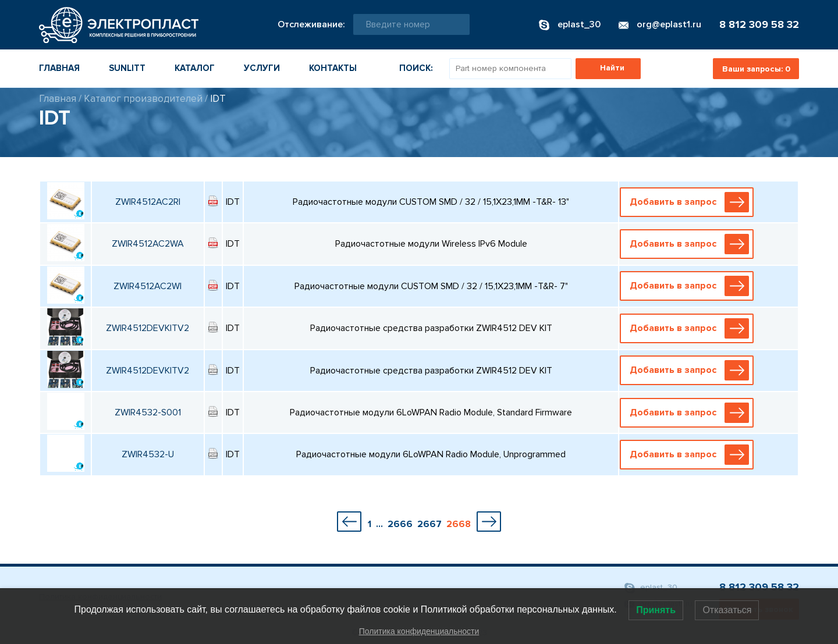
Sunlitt (127, 68)
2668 (459, 524)
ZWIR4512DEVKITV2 (148, 328)
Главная (59, 68)
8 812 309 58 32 (759, 24)
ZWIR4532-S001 (148, 412)
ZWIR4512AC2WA (148, 244)
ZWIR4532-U (148, 454)
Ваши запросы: (756, 69)
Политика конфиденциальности (419, 631)
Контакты (333, 68)
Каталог (195, 68)
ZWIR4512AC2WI (148, 286)
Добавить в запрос (690, 202)
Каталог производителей (143, 99)
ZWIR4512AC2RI (148, 202)
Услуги (262, 68)
